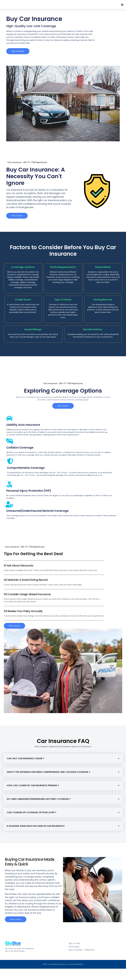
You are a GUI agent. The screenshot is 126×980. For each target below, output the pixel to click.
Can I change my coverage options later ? (31, 820)
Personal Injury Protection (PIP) (29, 498)
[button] (122, 8)
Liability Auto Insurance (23, 432)
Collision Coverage (20, 455)
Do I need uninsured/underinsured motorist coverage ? (39, 806)
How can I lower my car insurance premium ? (33, 793)
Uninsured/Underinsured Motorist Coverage (37, 518)
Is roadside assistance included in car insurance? (36, 833)
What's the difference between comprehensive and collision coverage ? (48, 779)
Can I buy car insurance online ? (26, 766)
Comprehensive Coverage (26, 475)
